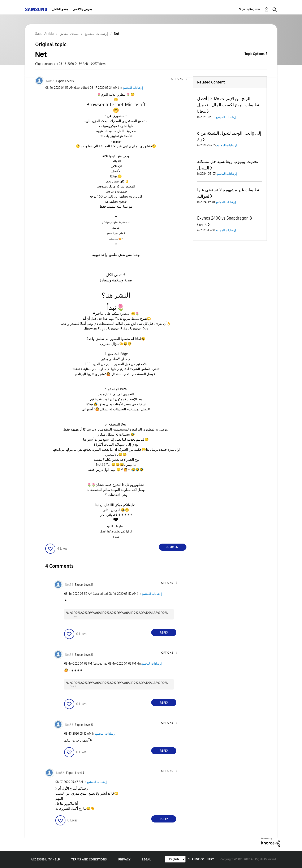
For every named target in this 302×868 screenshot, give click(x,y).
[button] (179, 79)
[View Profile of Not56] (50, 81)
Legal (146, 860)
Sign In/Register (250, 9)
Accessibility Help (45, 860)
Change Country (201, 859)
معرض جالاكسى (83, 9)
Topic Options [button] (254, 54)
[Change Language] (175, 859)
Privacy (124, 860)
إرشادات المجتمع (133, 88)
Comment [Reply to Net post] (173, 547)
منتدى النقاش (60, 9)
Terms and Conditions (89, 860)
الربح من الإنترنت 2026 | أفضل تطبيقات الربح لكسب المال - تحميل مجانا (228, 105)
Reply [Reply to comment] (164, 633)
